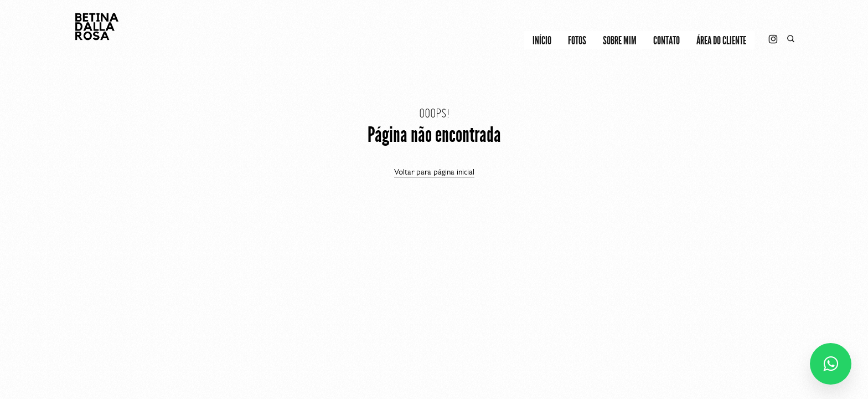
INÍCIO (542, 40)
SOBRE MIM (620, 40)
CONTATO (666, 40)
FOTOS (577, 40)
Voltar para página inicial (434, 172)
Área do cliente (721, 40)
